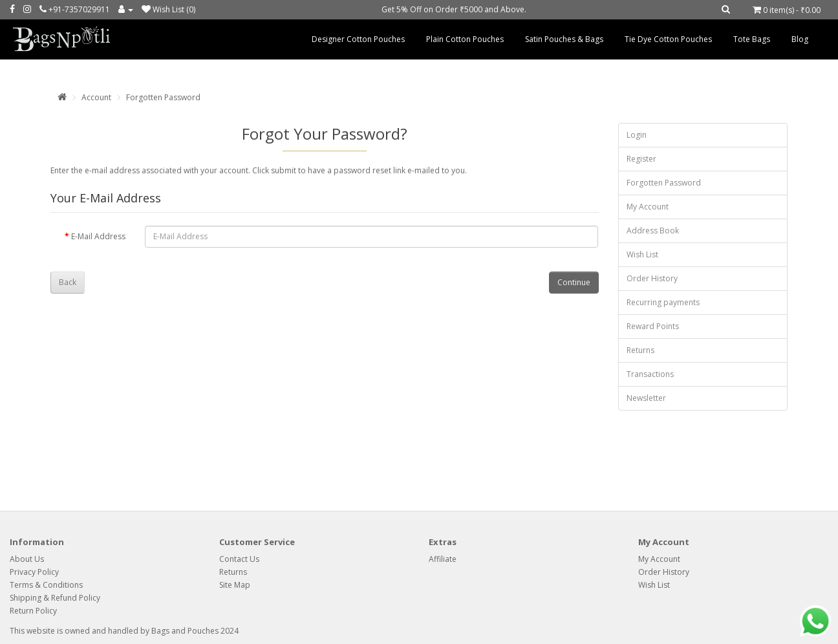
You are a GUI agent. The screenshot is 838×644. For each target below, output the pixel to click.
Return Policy (33, 611)
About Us (27, 559)
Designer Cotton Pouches (358, 39)
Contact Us (239, 559)
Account (96, 97)
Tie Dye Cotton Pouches (668, 39)
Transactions (650, 374)
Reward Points (653, 326)
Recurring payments (663, 302)
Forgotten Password (163, 97)
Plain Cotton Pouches (465, 39)
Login (637, 135)
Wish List (642, 254)
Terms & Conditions (46, 585)
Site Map (235, 585)
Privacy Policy (34, 572)
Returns (640, 350)
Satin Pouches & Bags (564, 39)
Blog (800, 39)
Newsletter (646, 398)
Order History (652, 278)
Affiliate (443, 559)
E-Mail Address (98, 236)
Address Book (653, 231)
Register (641, 159)
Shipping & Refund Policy (55, 598)
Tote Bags (752, 39)
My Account (648, 207)
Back (68, 282)
